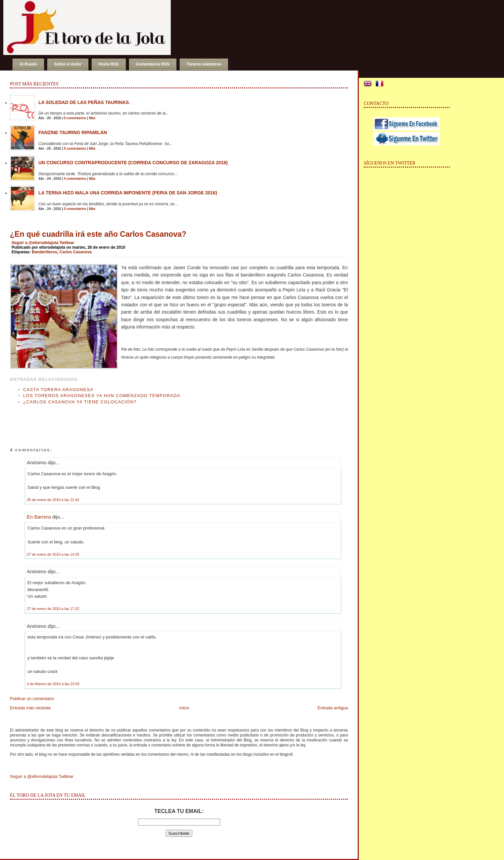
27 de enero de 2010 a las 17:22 (53, 609)
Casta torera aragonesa (58, 390)
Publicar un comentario (32, 699)
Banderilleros (45, 252)
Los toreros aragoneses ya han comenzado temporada (102, 396)
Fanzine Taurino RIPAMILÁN (73, 132)
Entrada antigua (333, 708)
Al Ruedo (28, 64)
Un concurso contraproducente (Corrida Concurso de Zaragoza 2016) (133, 163)
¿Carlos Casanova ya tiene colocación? (80, 402)
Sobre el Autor (68, 64)
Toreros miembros (204, 64)
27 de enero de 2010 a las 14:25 (53, 554)
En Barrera (39, 517)
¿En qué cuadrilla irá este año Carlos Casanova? (98, 234)
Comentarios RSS (153, 64)
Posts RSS (109, 64)
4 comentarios (75, 179)
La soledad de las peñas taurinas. (84, 102)
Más (92, 118)
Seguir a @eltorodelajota (35, 243)
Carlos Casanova (76, 252)
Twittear (67, 243)
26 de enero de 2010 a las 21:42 (53, 500)
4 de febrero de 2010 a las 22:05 (53, 684)
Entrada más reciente (30, 708)
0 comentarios (75, 118)
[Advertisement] (87, 419)
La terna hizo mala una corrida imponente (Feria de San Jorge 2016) (128, 193)
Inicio (184, 708)
